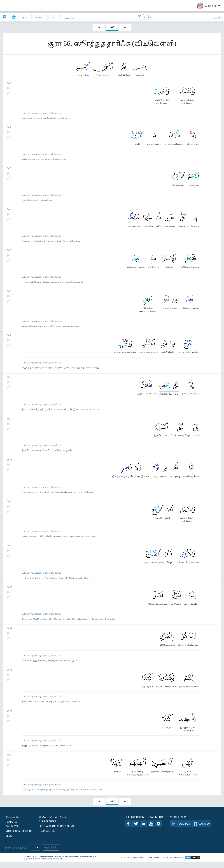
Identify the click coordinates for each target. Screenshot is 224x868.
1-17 (112, 27)
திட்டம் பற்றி (13, 822)
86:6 (9, 293)
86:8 (9, 379)
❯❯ (125, 27)
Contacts (12, 832)
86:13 (10, 591)
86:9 (9, 421)
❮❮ (99, 27)
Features (12, 827)
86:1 (9, 83)
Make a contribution (19, 837)
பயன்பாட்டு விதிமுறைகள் (132, 863)
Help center (47, 836)
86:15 (10, 675)
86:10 (10, 463)
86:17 (10, 760)
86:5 (9, 252)
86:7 (9, 337)
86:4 (9, 210)
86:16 (10, 716)
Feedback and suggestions (56, 832)
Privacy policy (153, 863)
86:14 (10, 633)
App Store (202, 830)
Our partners (48, 827)
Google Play (181, 830)
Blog (9, 841)
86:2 (9, 128)
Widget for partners (52, 822)
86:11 (10, 505)
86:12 (10, 549)
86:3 (9, 169)
